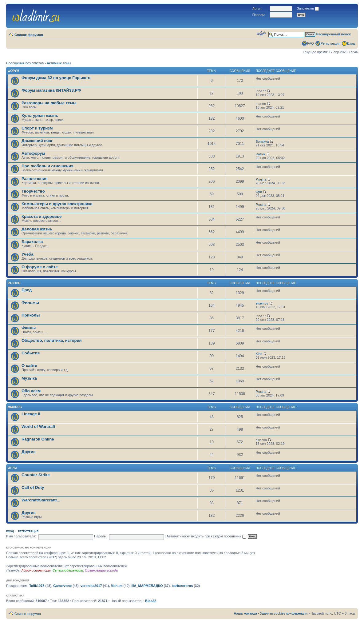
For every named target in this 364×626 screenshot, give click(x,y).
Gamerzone (62, 586)
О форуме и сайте (40, 267)
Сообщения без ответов (25, 63)
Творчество (33, 191)
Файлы (29, 328)
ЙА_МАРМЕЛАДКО (147, 586)
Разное (14, 283)
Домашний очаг (37, 141)
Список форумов (29, 35)
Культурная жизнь (40, 116)
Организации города (101, 570)
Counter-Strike (36, 475)
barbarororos (182, 586)
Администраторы (36, 570)
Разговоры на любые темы (49, 103)
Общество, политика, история (51, 340)
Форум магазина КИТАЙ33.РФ (51, 90)
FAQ (311, 43)
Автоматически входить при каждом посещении (207, 536)
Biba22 (151, 601)
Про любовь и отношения (47, 166)
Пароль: (100, 536)
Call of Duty (33, 487)
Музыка (29, 378)
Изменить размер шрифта (261, 34)
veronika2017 (91, 586)
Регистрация (330, 43)
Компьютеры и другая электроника (57, 204)
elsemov (262, 303)
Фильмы (30, 303)
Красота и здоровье (42, 216)
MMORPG (15, 407)
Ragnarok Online (38, 439)
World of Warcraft (38, 427)
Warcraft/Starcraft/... (41, 500)
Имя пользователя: (21, 536)
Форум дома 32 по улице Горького (56, 78)
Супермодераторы (68, 570)
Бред (27, 290)
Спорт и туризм (37, 128)
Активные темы (59, 63)
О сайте (29, 366)
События (31, 353)
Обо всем (31, 391)
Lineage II (31, 414)
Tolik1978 (37, 586)
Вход (351, 43)
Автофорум (33, 153)
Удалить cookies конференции (284, 613)
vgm (259, 192)
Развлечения (35, 179)
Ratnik (260, 154)
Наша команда (245, 613)
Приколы (31, 315)
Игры (12, 468)
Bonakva (262, 142)
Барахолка (32, 242)
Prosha (261, 179)
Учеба (28, 254)
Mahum (117, 586)
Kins (259, 354)
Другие (29, 452)
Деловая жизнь (37, 229)
